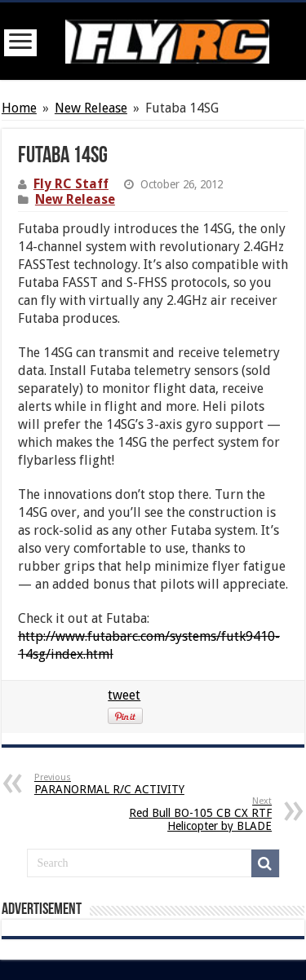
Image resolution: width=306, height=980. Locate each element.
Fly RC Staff (71, 184)
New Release (91, 108)
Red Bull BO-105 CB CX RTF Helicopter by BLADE (188, 814)
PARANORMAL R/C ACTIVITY (118, 784)
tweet (124, 695)
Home (19, 108)
